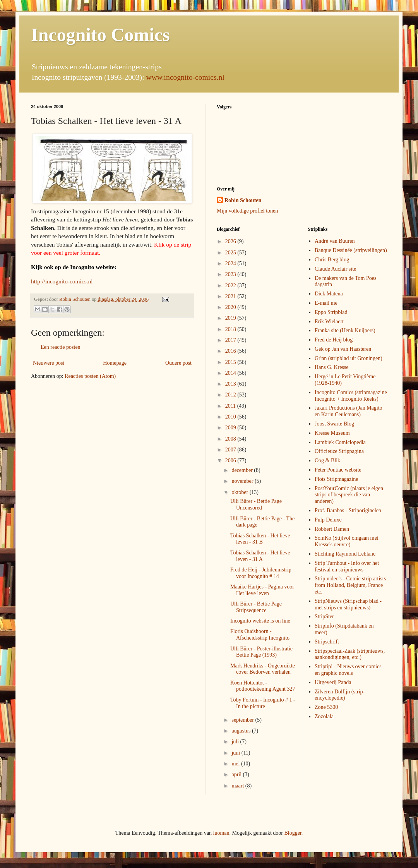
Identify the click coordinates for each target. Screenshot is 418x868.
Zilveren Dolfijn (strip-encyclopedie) (340, 695)
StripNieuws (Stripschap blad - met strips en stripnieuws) (348, 604)
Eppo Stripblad (331, 312)
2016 (231, 351)
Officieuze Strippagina (339, 451)
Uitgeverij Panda (333, 682)
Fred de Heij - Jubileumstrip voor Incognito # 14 (261, 573)
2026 (231, 241)
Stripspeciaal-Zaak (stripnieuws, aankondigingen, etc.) (350, 654)
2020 (231, 307)
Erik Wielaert (329, 322)
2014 (231, 373)
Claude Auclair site (335, 269)
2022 (231, 286)
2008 (231, 439)
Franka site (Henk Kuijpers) (345, 330)
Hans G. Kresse (331, 367)
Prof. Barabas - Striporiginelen (348, 510)
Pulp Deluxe (328, 520)
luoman (221, 833)
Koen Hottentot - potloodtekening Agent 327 (263, 686)
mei (236, 764)
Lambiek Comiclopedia (340, 442)
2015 (231, 362)
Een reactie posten (61, 347)
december (243, 470)
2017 (231, 340)
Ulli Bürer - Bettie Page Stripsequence (256, 607)
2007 (231, 450)
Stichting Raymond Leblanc (345, 554)
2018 (231, 329)
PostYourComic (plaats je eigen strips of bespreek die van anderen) (349, 495)
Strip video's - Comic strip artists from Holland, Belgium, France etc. (350, 585)
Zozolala (324, 716)
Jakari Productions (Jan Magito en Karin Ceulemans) (349, 411)
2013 (231, 384)
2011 (231, 406)
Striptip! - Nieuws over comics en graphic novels (348, 670)
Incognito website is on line (260, 621)
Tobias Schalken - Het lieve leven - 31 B (260, 539)
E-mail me (326, 303)
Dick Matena (329, 294)
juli (236, 742)
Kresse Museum (332, 433)
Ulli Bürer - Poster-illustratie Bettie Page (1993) (261, 652)
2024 (231, 263)
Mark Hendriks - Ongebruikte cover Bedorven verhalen (263, 669)
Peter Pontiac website (338, 470)
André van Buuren (335, 241)
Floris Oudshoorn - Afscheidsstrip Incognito (260, 635)
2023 (231, 274)
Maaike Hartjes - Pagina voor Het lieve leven (262, 590)
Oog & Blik (327, 461)
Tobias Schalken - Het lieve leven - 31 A (260, 556)
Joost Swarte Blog (334, 424)
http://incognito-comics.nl (62, 281)
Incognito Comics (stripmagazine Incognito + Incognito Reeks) (351, 396)
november (243, 481)
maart (238, 786)
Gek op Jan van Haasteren (343, 349)
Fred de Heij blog (334, 340)
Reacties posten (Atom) (90, 376)
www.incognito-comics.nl (185, 77)
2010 (231, 417)
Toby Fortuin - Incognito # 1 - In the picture (263, 703)
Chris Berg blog (332, 260)
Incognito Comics (100, 35)
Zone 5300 (326, 707)
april (237, 775)
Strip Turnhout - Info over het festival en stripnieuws (347, 566)
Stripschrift (327, 642)
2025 (231, 253)
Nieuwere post (49, 363)
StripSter (324, 617)
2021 (231, 296)
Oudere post (178, 363)
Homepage (115, 363)
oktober (240, 492)
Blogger (293, 833)
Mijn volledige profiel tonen (247, 211)
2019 (231, 318)
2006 (231, 461)
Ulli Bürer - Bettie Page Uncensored (256, 504)
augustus (242, 731)
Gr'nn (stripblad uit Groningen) (349, 358)
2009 (231, 428)
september (243, 720)
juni (236, 753)
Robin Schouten (243, 200)
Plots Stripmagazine (336, 479)
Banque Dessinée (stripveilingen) (351, 250)
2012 (231, 395)
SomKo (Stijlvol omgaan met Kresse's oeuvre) (347, 541)
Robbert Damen (332, 529)
